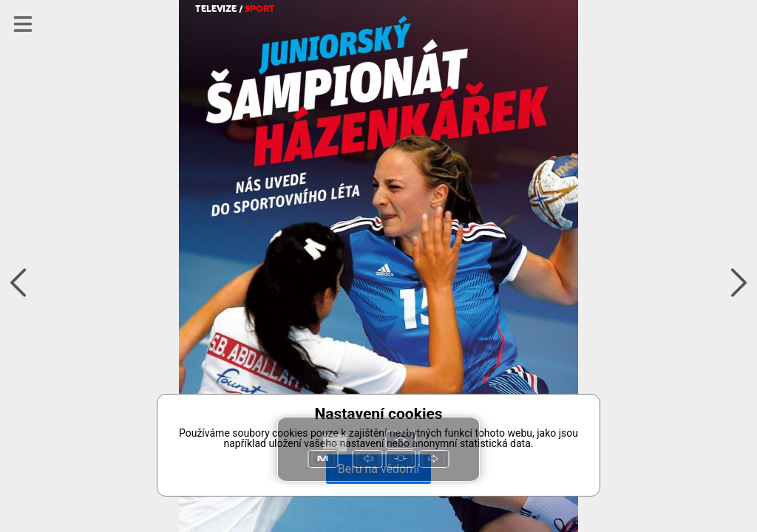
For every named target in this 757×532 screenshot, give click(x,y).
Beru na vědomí (378, 469)
